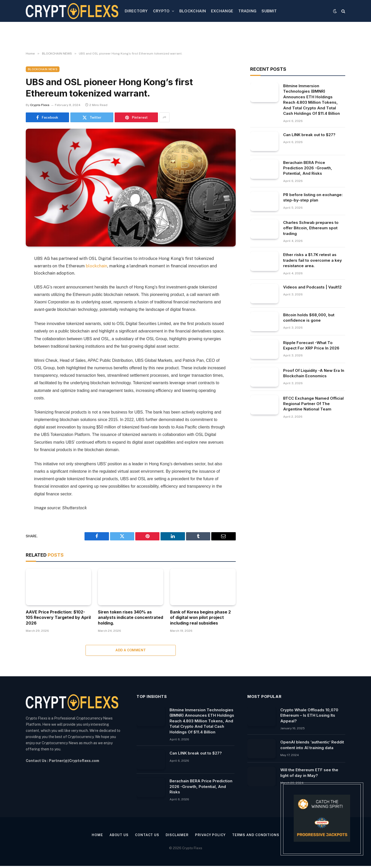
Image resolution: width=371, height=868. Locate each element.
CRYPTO (161, 11)
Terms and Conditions (256, 835)
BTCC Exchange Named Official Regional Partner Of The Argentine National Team (313, 404)
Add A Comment (131, 650)
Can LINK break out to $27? (309, 135)
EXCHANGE (222, 11)
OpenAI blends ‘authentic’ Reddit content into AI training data (312, 745)
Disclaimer (177, 835)
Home (97, 835)
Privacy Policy (210, 835)
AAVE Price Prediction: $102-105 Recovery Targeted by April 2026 (58, 618)
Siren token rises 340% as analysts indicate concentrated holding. (130, 618)
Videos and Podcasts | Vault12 (312, 287)
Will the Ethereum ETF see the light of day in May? (309, 773)
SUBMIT (269, 11)
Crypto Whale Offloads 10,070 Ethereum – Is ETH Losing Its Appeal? (309, 715)
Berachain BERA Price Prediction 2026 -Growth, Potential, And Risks (308, 168)
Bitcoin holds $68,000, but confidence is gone (309, 318)
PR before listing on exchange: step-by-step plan (313, 197)
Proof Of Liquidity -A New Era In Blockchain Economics (314, 373)
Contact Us (147, 835)
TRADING (247, 11)
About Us (119, 835)
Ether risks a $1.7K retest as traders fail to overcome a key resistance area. (313, 260)
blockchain (96, 266)
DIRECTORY (136, 11)
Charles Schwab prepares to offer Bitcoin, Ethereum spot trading (311, 228)
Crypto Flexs (40, 105)
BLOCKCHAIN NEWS (43, 69)
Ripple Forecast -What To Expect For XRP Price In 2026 (311, 345)
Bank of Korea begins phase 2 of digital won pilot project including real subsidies (200, 618)
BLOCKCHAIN (193, 11)
